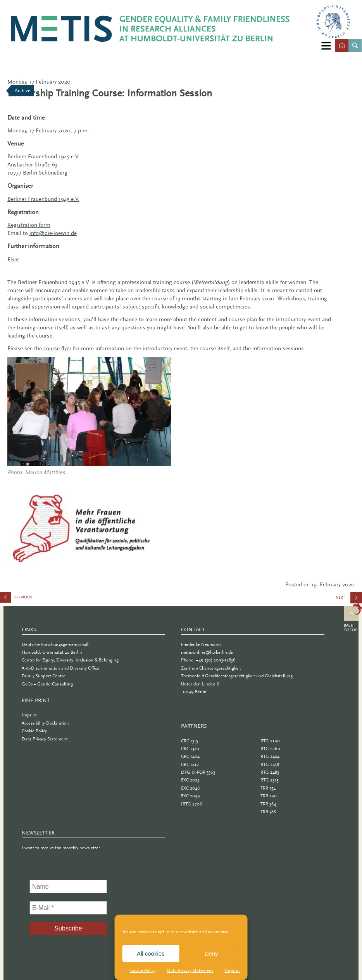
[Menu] (326, 45)
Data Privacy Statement (190, 970)
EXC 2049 (190, 796)
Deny (211, 953)
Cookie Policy (143, 970)
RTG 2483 (270, 772)
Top (353, 618)
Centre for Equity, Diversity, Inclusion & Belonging (70, 660)
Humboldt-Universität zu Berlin (52, 652)
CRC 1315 (190, 741)
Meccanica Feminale (351, 600)
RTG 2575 (270, 780)
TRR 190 (269, 796)
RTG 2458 (270, 764)
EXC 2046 (190, 788)
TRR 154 (268, 788)
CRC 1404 (190, 756)
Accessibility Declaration (45, 723)
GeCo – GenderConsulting (47, 684)
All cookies (151, 953)
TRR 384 (268, 804)
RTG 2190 (270, 741)
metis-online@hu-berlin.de (207, 652)
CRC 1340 (190, 749)
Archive (22, 90)
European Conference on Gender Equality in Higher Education (39, 599)
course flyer (57, 348)
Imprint (232, 970)
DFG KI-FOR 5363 (198, 772)
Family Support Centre (44, 676)
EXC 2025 (190, 780)
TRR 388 (268, 812)
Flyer (13, 259)
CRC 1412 (190, 764)
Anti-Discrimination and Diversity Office (60, 668)
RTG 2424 (270, 756)
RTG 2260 (270, 749)
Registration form (29, 225)
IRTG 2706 (192, 804)
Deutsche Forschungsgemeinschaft (55, 644)
